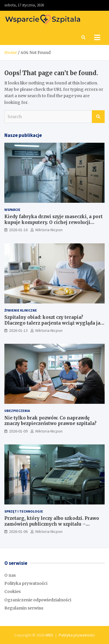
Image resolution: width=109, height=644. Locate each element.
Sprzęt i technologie (24, 511)
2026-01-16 (18, 230)
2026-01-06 (18, 531)
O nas (10, 575)
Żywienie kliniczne (21, 310)
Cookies (12, 591)
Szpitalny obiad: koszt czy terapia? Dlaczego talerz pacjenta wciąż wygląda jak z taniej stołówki (54, 323)
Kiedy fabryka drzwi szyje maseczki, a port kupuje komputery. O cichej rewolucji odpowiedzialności (53, 222)
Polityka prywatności (26, 583)
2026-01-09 (18, 431)
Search (98, 117)
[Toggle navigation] (97, 37)
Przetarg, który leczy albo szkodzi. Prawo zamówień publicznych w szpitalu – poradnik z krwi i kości (52, 524)
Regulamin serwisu (24, 608)
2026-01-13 (18, 330)
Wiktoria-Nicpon (49, 230)
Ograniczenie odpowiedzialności (38, 600)
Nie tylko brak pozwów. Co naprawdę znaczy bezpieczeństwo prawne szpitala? (50, 421)
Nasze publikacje (23, 135)
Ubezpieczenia (17, 411)
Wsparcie (12, 210)
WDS (49, 635)
